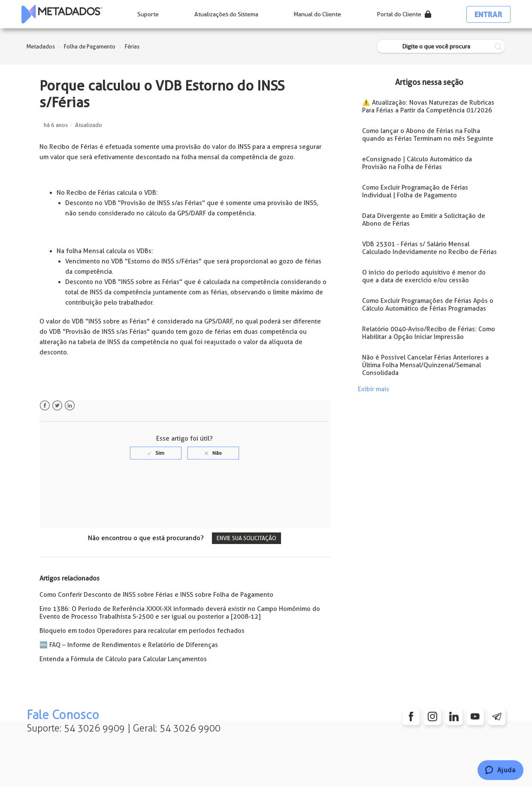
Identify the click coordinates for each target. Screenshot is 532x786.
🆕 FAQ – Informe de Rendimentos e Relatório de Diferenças (129, 645)
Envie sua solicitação (246, 538)
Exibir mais (373, 389)
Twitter (57, 406)
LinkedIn (70, 406)
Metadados (41, 47)
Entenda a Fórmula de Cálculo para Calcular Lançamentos (123, 659)
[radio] (156, 453)
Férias (132, 47)
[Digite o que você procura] (441, 47)
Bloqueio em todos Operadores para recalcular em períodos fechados (142, 631)
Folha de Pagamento (90, 47)
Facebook (45, 406)
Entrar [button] (488, 14)
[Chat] (500, 770)
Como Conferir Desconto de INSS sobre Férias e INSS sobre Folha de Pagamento (156, 595)
